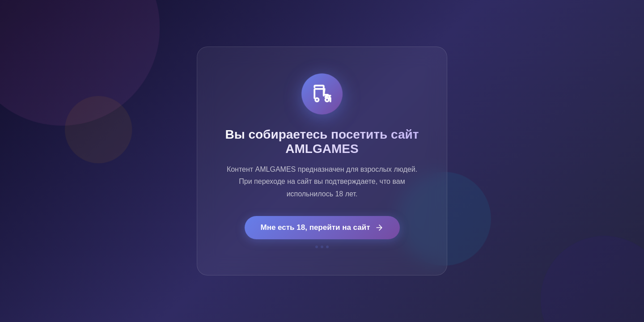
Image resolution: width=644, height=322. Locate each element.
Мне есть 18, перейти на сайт (322, 228)
